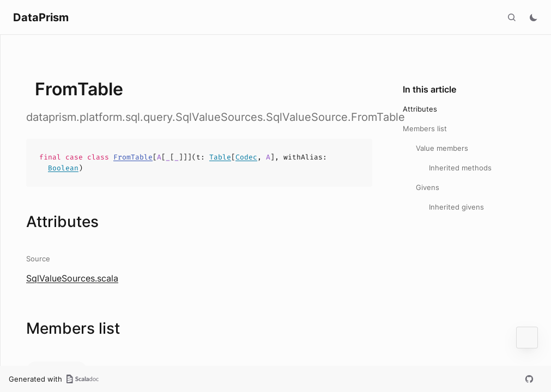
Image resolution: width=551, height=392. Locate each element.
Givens (428, 187)
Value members (442, 148)
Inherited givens (456, 207)
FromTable (133, 157)
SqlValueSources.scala (72, 278)
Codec (246, 157)
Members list (425, 128)
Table (220, 157)
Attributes (420, 109)
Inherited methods (460, 168)
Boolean (63, 168)
